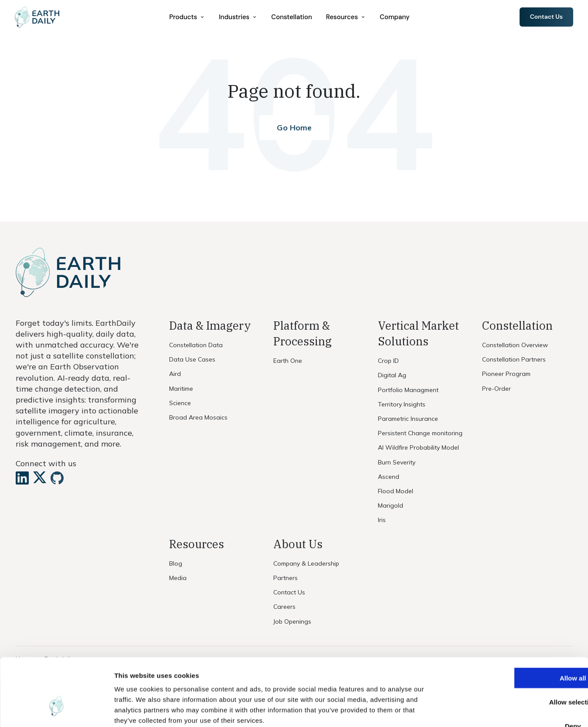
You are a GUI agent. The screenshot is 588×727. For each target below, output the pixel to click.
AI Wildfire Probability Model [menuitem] (418, 447)
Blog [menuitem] (176, 563)
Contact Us (546, 17)
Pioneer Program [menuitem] (506, 374)
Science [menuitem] (180, 403)
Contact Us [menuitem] (289, 592)
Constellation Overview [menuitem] (515, 345)
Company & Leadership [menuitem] (306, 563)
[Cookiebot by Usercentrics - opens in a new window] (56, 710)
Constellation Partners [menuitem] (514, 359)
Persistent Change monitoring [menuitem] (420, 433)
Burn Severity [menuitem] (397, 462)
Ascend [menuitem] (389, 477)
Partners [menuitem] (286, 578)
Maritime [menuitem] (181, 389)
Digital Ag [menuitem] (392, 375)
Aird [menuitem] (175, 374)
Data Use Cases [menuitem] (192, 359)
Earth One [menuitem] (288, 361)
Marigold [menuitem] (391, 505)
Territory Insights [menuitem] (402, 404)
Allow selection (515, 648)
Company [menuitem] (395, 17)
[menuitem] (188, 17)
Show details (457, 710)
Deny (515, 672)
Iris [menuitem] (382, 520)
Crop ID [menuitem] (388, 361)
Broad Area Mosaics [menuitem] (198, 417)
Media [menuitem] (178, 578)
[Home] (39, 17)
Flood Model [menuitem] (396, 491)
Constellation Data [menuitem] (196, 345)
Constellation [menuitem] (292, 17)
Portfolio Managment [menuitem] (408, 390)
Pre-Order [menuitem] (496, 389)
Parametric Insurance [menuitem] (408, 419)
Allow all (515, 624)
